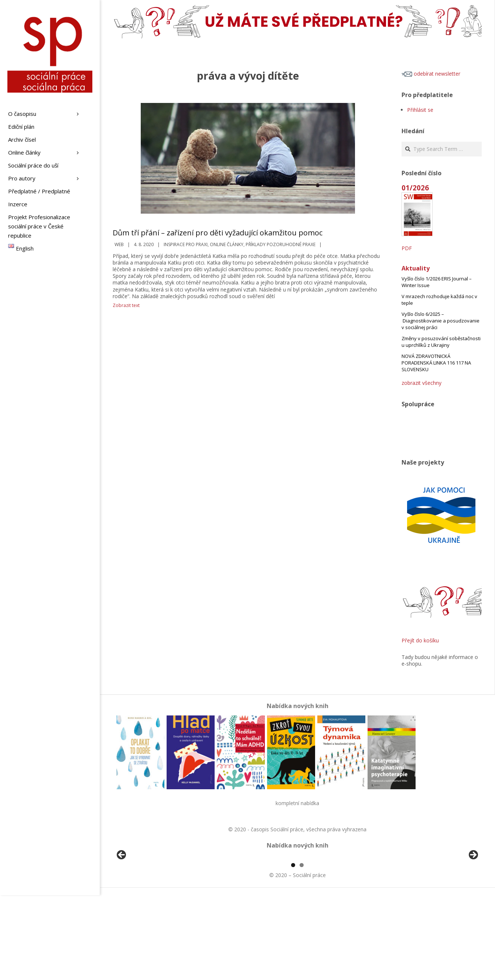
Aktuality (416, 268)
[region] (297, 900)
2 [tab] (302, 950)
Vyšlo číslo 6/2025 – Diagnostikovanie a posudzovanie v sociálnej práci (441, 321)
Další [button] (473, 898)
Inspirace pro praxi (186, 244)
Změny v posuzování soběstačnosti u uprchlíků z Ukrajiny (441, 342)
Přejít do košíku (420, 640)
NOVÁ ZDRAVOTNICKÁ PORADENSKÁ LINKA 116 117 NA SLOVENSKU (436, 363)
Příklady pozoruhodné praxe (281, 244)
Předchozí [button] (122, 898)
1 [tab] (293, 950)
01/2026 (415, 188)
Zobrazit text (126, 305)
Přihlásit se (420, 110)
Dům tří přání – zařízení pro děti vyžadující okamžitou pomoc (218, 233)
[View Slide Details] (142, 900)
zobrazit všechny (421, 383)
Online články (227, 244)
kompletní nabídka (297, 803)
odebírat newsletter (431, 74)
